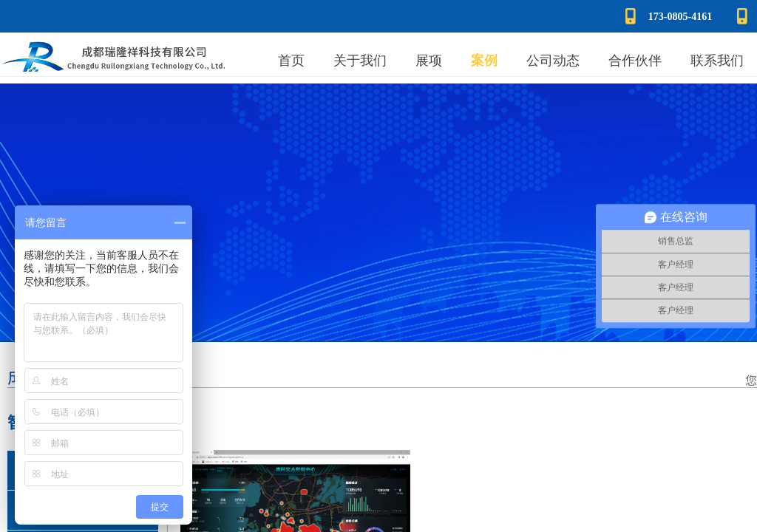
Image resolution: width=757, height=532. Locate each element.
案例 (484, 61)
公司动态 (553, 61)
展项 (429, 61)
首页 (291, 61)
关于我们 (360, 61)
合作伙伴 (635, 61)
